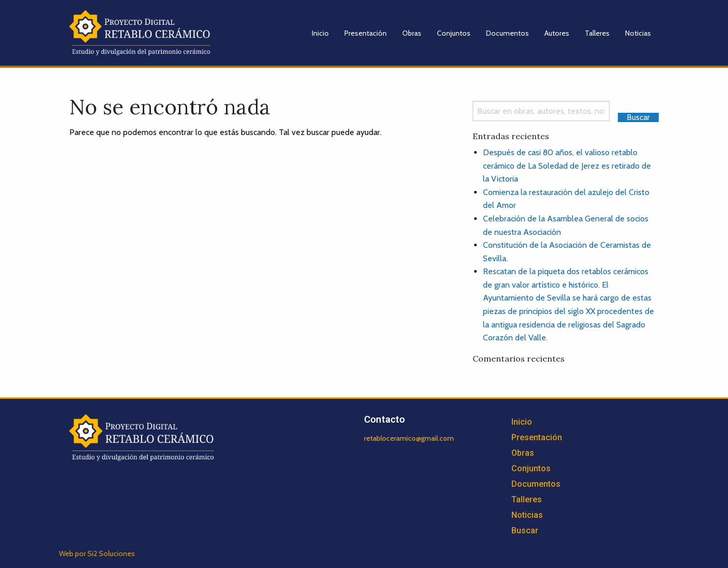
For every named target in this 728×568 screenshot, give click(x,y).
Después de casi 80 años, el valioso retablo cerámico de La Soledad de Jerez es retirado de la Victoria (567, 166)
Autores (557, 33)
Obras (412, 33)
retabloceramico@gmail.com (409, 438)
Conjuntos (454, 33)
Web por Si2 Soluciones (97, 554)
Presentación (366, 33)
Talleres (597, 33)
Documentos (507, 33)
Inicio (320, 33)
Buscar (525, 530)
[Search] (541, 111)
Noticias (638, 33)
